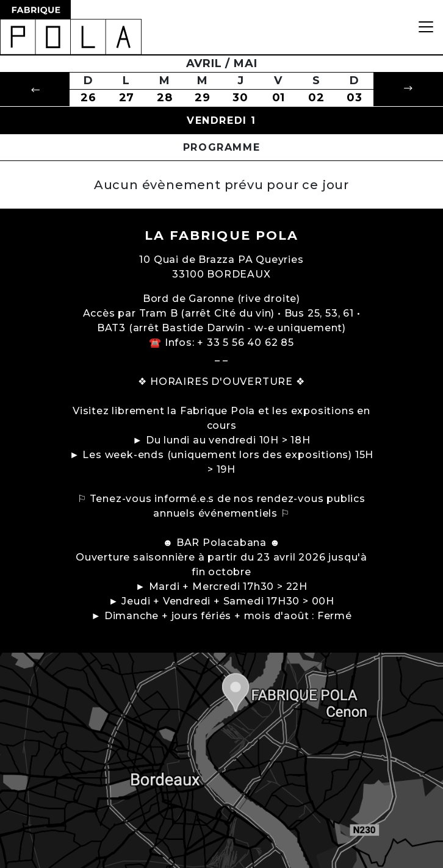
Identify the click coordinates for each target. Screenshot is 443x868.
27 (127, 98)
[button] (35, 89)
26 (88, 98)
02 (316, 98)
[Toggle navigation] (426, 27)
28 (165, 98)
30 (240, 98)
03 (355, 98)
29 (203, 98)
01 (279, 98)
